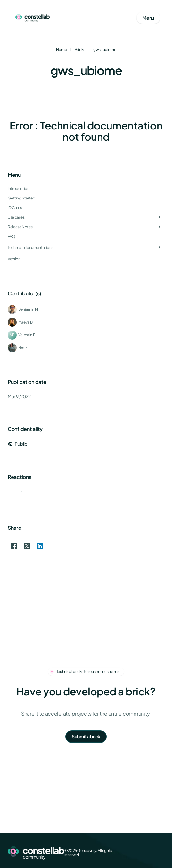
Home (61, 49)
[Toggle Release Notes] (160, 227)
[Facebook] (130, 853)
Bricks (80, 49)
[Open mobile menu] (148, 18)
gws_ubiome (105, 49)
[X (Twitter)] (140, 853)
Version (14, 259)
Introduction (19, 188)
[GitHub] (160, 853)
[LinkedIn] (150, 853)
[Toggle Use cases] (160, 217)
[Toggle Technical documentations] (160, 248)
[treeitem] (86, 208)
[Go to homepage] (33, 18)
